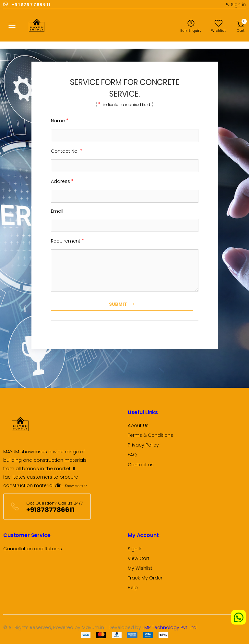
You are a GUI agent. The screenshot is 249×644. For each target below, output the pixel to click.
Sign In (135, 549)
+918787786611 (27, 4)
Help (133, 588)
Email (57, 211)
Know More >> (76, 486)
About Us (138, 425)
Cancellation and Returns (33, 549)
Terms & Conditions (150, 435)
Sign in (235, 5)
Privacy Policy (143, 445)
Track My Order (145, 578)
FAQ (132, 455)
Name (60, 120)
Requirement (68, 241)
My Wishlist (140, 568)
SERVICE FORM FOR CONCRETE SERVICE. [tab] (124, 88)
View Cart (139, 558)
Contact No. (67, 151)
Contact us (141, 465)
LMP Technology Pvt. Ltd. (170, 627)
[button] (241, 25)
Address (62, 181)
